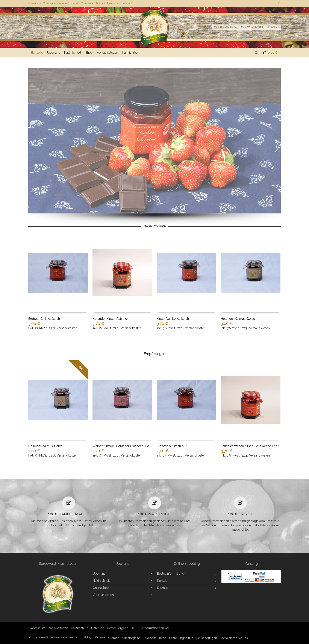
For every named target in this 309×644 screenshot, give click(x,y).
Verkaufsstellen (108, 53)
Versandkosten (67, 328)
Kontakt (162, 581)
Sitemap (163, 588)
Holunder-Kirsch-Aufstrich (111, 319)
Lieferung (98, 628)
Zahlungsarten (58, 628)
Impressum (37, 628)
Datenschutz (80, 628)
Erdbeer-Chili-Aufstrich (44, 319)
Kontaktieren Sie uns (234, 638)
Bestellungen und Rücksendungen (193, 638)
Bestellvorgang (118, 628)
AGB (134, 628)
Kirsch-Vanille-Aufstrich (173, 319)
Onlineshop (101, 588)
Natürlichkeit (73, 53)
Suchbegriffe (131, 638)
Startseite (37, 53)
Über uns (54, 53)
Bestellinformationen (171, 574)
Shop (89, 53)
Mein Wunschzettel (252, 27)
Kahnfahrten (130, 53)
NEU (81, 368)
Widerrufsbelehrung (155, 628)
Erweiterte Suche (154, 638)
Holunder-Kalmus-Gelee (238, 319)
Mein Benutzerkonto (225, 27)
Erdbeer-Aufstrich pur (172, 446)
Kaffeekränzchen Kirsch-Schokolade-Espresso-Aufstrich (260, 446)
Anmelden (273, 27)
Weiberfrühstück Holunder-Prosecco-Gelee (123, 446)
